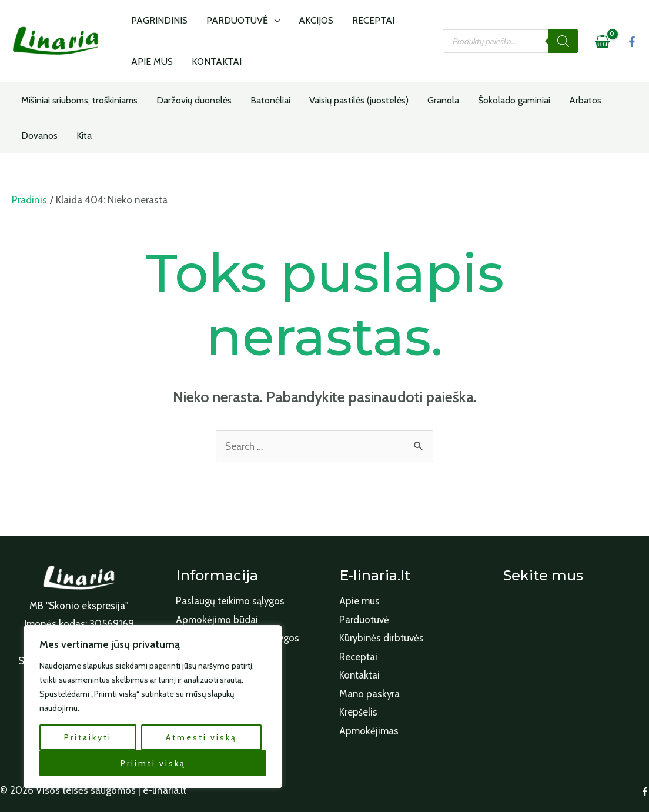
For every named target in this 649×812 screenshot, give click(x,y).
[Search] (563, 41)
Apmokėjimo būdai (217, 620)
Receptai (358, 657)
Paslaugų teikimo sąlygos (230, 601)
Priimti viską (153, 763)
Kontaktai (360, 675)
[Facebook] (632, 42)
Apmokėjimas (369, 731)
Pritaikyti (88, 737)
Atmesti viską (201, 737)
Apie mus (359, 601)
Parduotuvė (364, 620)
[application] (267, 21)
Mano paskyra (370, 694)
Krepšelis (358, 713)
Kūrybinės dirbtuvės (382, 638)
